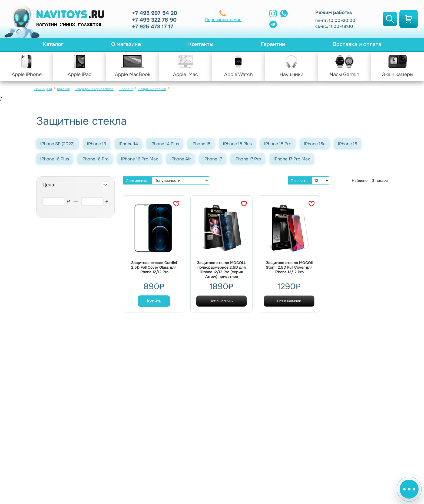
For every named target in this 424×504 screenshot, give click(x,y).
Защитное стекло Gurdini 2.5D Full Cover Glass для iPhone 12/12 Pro (154, 267)
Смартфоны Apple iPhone (94, 89)
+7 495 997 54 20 (155, 13)
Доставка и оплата (357, 44)
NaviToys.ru (43, 89)
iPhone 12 (126, 89)
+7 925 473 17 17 (153, 27)
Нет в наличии (222, 301)
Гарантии (273, 44)
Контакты (201, 44)
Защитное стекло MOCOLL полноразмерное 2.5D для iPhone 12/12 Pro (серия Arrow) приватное (222, 270)
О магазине (126, 44)
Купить (154, 301)
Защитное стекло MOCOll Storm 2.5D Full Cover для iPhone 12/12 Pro (289, 267)
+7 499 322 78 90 (154, 20)
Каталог (53, 44)
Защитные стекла (152, 89)
